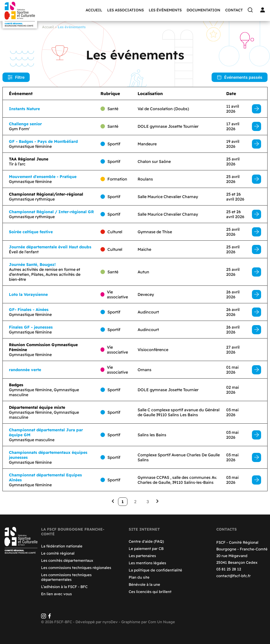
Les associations (125, 10)
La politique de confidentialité (155, 570)
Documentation (203, 10)
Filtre (16, 77)
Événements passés (240, 77)
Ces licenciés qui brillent (150, 592)
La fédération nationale (62, 546)
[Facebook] (49, 617)
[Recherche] (251, 10)
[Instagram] (44, 617)
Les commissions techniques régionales (76, 568)
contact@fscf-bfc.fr (233, 576)
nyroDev (110, 622)
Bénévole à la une (144, 584)
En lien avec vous (56, 594)
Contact (234, 10)
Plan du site (139, 577)
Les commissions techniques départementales (66, 577)
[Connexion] (264, 10)
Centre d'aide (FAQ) (146, 541)
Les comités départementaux (67, 560)
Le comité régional (58, 553)
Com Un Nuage (161, 622)
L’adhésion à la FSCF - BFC (64, 587)
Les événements (165, 10)
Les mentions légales (147, 563)
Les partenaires (142, 556)
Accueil (94, 10)
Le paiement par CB (146, 549)
